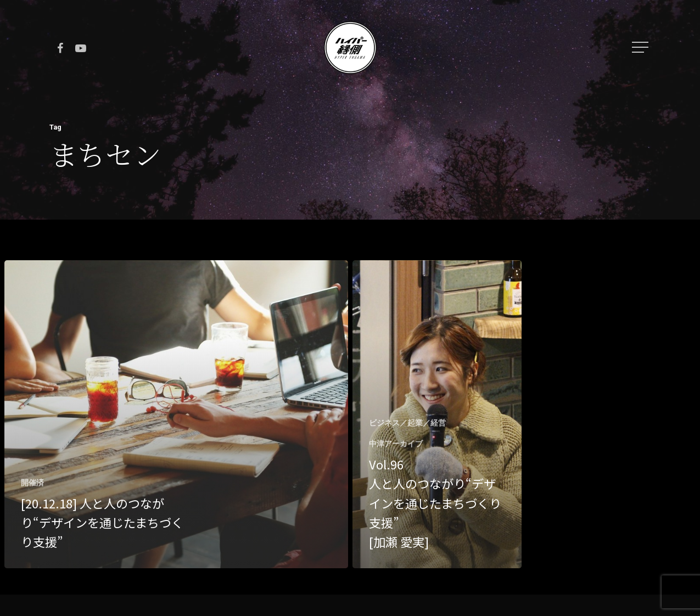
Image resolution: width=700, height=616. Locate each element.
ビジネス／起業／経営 (407, 423)
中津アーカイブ (396, 444)
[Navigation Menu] (641, 47)
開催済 (32, 483)
